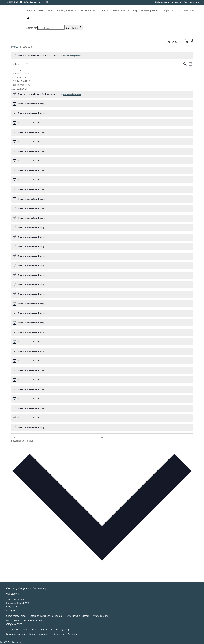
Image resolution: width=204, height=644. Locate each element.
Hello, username (162, 3)
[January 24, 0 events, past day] (26, 85)
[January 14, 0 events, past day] (18, 81)
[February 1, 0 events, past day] (28, 89)
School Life (59, 634)
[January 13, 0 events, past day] (15, 81)
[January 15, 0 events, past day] (21, 81)
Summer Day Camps (16, 616)
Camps (102, 11)
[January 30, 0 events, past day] (23, 89)
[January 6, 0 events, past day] (15, 77)
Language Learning (16, 634)
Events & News (29, 630)
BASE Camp (86, 11)
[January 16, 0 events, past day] (23, 81)
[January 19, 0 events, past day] (13, 85)
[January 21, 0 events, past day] (18, 85)
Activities (11, 630)
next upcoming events (72, 55)
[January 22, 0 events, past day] (21, 85)
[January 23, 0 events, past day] (23, 85)
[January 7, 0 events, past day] (17, 77)
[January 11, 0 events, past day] (29, 77)
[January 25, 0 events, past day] (29, 85)
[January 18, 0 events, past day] (29, 81)
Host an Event (119, 11)
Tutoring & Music (65, 11)
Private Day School (33, 621)
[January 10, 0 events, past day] (26, 77)
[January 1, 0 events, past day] (20, 73)
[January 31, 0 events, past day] (26, 89)
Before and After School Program (46, 616)
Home (29, 11)
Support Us (168, 11)
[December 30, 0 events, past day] (15, 73)
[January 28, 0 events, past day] (18, 89)
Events (15, 47)
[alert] (102, 56)
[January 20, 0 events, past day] (15, 85)
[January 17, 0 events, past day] (26, 81)
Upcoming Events (150, 11)
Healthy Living (63, 630)
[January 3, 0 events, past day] (25, 73)
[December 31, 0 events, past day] (18, 73)
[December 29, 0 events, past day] (13, 73)
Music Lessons (13, 621)
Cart (186, 3)
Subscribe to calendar (22, 441)
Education (44, 630)
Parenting (72, 634)
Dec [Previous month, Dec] (14, 438)
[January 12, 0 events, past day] (13, 81)
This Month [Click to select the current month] (102, 438)
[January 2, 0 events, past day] (23, 73)
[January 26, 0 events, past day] (13, 89)
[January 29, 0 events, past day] (21, 89)
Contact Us (186, 11)
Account (175, 3)
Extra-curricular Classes (77, 616)
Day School (44, 11)
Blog (135, 11)
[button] (55, 21)
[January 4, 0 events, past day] (28, 73)
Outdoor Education (38, 634)
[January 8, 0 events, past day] (20, 77)
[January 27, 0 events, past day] (15, 89)
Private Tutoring (101, 616)
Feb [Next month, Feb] (190, 438)
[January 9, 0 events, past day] (23, 77)
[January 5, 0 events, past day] (12, 77)
